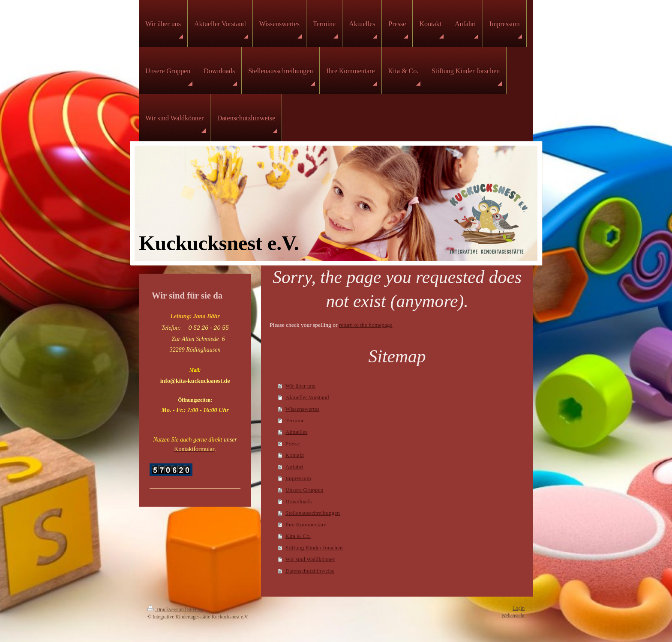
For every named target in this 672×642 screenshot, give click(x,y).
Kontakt (295, 455)
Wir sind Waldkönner (310, 559)
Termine (295, 420)
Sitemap (195, 610)
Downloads (299, 501)
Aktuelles (297, 432)
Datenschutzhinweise (310, 571)
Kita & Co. (298, 536)
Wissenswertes (303, 409)
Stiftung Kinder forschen (314, 548)
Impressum (298, 478)
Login (519, 608)
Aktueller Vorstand (307, 397)
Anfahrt (294, 467)
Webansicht (513, 616)
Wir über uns (300, 386)
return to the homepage (366, 325)
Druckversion (166, 610)
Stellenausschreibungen (313, 513)
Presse (293, 443)
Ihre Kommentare (306, 524)
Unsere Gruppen (304, 490)
